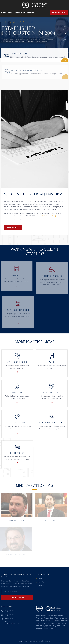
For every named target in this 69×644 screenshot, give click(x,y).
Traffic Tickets (19, 54)
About (10, 13)
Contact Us (16, 275)
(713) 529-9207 (9, 615)
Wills (52, 362)
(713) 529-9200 (9, 611)
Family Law (17, 393)
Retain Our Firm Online (19, 310)
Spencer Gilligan (16, 521)
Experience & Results (52, 277)
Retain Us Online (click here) (46, 216)
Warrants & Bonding (17, 362)
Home (3, 13)
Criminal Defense (52, 393)
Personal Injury (17, 423)
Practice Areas (20, 13)
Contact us (31, 13)
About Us (41, 582)
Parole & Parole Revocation (28, 70)
